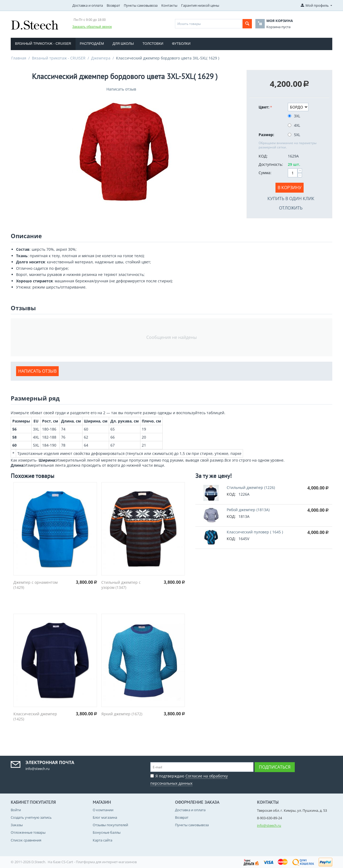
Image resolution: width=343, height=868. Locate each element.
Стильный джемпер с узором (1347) (121, 585)
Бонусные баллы (107, 832)
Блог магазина (105, 817)
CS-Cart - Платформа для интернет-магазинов (99, 862)
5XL (294, 135)
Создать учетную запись (31, 817)
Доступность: (271, 164)
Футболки (181, 44)
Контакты (169, 5)
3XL (294, 116)
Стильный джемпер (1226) (251, 487)
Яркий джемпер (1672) (122, 714)
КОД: (263, 156)
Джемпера (101, 58)
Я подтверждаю (189, 779)
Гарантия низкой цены (200, 5)
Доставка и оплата (88, 5)
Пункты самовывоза (141, 5)
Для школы (123, 44)
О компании (103, 810)
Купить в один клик (291, 199)
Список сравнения (26, 840)
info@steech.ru (269, 825)
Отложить (291, 208)
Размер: (266, 135)
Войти (16, 810)
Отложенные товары (28, 832)
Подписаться (275, 767)
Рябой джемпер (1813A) (248, 510)
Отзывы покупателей (110, 825)
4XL (294, 125)
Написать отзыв (121, 89)
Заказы (17, 825)
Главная (19, 58)
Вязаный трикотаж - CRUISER (43, 44)
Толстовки (153, 44)
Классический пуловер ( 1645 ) (255, 532)
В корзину (290, 188)
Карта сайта (102, 840)
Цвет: (264, 107)
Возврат (113, 5)
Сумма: (265, 173)
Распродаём (92, 44)
